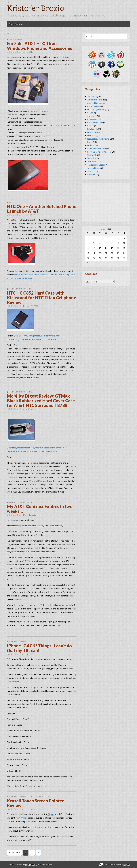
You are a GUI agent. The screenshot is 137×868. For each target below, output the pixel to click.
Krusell (24, 818)
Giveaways (92, 116)
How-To (91, 126)
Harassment (92, 119)
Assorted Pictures (95, 103)
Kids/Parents (93, 129)
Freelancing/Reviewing (97, 110)
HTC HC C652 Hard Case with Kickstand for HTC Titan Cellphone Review (41, 298)
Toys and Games (94, 168)
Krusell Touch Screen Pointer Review (35, 803)
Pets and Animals (94, 132)
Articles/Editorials (17, 502)
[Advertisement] (106, 201)
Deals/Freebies (15, 39)
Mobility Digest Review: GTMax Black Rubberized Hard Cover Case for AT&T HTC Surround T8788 (41, 401)
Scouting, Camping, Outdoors (99, 152)
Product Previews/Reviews (21, 289)
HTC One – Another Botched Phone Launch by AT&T (42, 209)
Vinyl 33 (91, 171)
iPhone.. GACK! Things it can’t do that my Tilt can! (39, 648)
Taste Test (92, 158)
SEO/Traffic (92, 155)
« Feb (87, 262)
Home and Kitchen (95, 122)
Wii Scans (91, 175)
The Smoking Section (96, 165)
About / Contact (16, 24)
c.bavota (126, 864)
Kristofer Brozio (36, 9)
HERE (10, 831)
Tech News (92, 162)
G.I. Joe (90, 113)
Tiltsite (51, 814)
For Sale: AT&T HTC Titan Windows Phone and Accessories (40, 46)
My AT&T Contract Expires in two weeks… (40, 509)
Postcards (91, 135)
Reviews (91, 145)
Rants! (12, 202)
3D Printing (92, 97)
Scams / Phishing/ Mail (97, 149)
